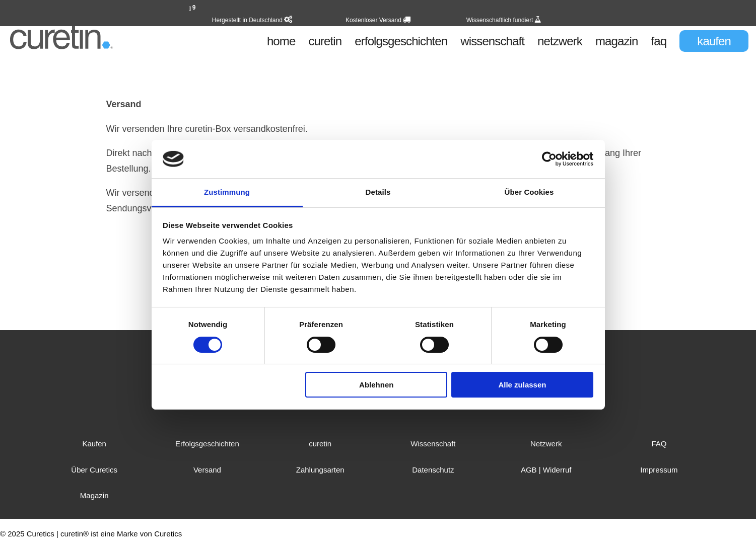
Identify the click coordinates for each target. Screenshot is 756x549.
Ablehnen (376, 385)
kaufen (714, 41)
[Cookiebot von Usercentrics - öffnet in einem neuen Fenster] (549, 159)
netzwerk (560, 43)
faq (659, 43)
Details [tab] (378, 192)
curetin (325, 43)
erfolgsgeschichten (401, 43)
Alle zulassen (522, 385)
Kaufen (94, 444)
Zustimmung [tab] (227, 192)
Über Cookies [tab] (529, 192)
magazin (616, 43)
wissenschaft (492, 43)
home (281, 43)
